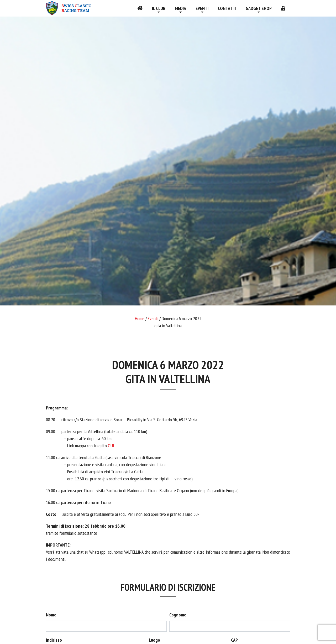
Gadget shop (259, 8)
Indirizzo (54, 640)
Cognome (178, 615)
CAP (234, 640)
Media (180, 8)
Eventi (202, 8)
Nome (51, 615)
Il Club (159, 8)
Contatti (227, 8)
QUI (111, 446)
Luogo (154, 640)
